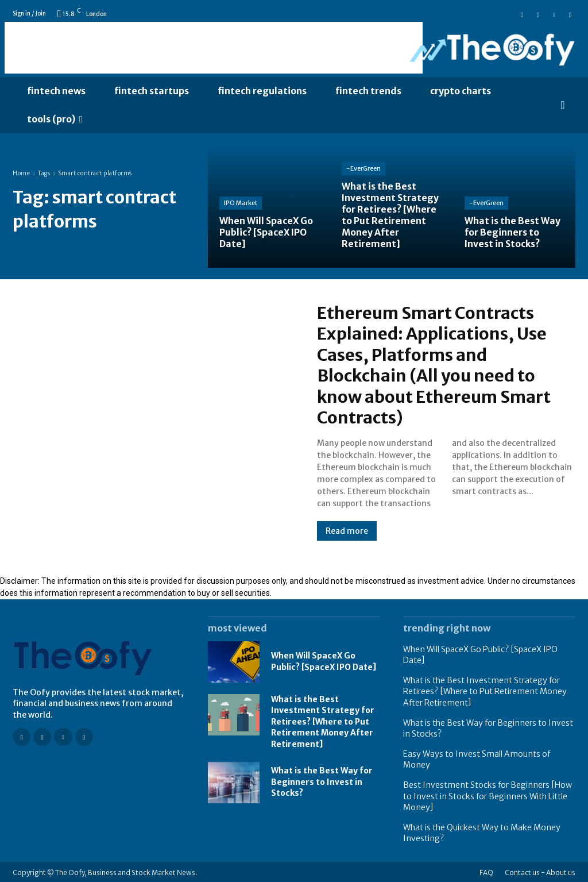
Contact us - (525, 871)
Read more (347, 529)
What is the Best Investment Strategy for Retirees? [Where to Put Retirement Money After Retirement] (323, 720)
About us (561, 871)
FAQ (486, 871)
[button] (563, 105)
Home (21, 173)
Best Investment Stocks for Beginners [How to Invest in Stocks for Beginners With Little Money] (488, 794)
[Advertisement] (214, 48)
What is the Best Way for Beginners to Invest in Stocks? (322, 780)
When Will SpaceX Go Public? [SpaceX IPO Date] (324, 660)
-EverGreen (363, 171)
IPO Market (241, 204)
